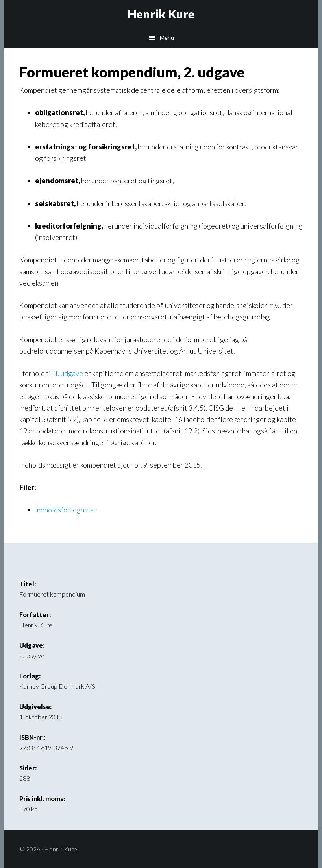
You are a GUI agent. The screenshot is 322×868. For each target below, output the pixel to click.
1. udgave (68, 373)
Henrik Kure (161, 14)
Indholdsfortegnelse (66, 510)
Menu (167, 38)
